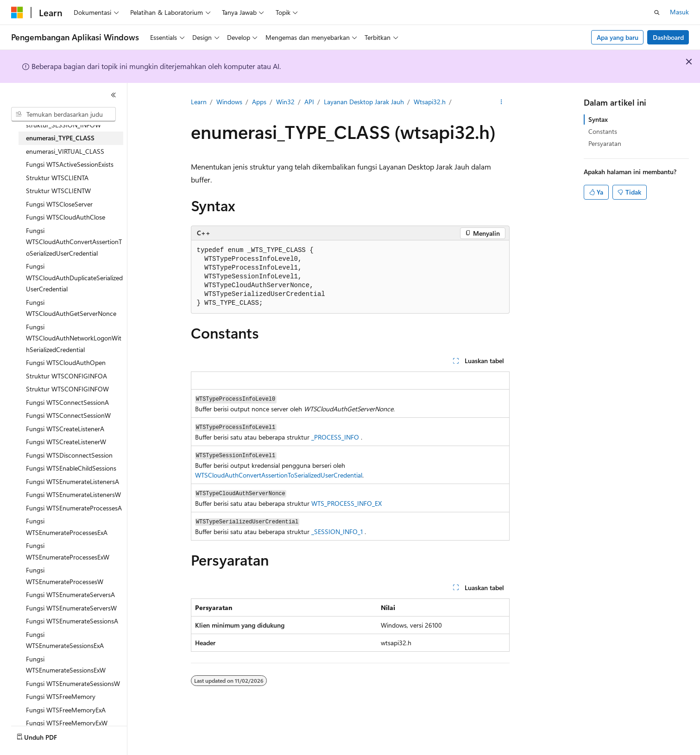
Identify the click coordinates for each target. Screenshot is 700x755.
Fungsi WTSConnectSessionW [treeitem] (68, 415)
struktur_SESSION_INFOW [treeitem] (63, 125)
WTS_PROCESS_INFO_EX (347, 503)
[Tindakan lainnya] (501, 102)
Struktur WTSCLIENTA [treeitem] (57, 178)
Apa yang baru (618, 37)
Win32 (285, 102)
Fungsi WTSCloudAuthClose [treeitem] (66, 217)
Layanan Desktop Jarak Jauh (364, 102)
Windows (229, 102)
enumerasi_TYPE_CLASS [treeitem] (60, 138)
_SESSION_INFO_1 (337, 532)
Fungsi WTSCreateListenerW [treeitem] (66, 442)
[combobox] (63, 114)
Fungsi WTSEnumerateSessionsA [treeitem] (72, 621)
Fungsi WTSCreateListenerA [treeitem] (65, 429)
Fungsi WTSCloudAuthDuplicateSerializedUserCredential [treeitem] (74, 277)
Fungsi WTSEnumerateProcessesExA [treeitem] (67, 527)
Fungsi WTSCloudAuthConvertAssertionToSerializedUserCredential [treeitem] (74, 242)
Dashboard (668, 37)
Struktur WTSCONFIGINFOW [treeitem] (67, 389)
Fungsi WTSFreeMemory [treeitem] (61, 696)
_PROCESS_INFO (335, 437)
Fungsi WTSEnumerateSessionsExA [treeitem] (65, 640)
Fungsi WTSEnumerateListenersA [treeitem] (73, 481)
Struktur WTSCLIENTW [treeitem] (58, 191)
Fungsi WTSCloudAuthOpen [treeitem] (66, 362)
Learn (199, 102)
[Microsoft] (17, 13)
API (309, 102)
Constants (603, 131)
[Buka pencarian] (657, 13)
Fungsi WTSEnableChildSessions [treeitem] (71, 468)
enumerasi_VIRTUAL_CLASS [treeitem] (65, 151)
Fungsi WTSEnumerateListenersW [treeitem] (73, 494)
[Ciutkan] (114, 95)
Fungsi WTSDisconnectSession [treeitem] (69, 455)
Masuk (679, 12)
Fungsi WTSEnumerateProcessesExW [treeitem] (68, 551)
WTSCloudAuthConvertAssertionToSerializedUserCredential (279, 475)
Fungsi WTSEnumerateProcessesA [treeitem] (74, 508)
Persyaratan (605, 143)
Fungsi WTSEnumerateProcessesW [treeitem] (65, 576)
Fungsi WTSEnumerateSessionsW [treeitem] (73, 683)
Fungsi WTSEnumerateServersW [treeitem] (71, 608)
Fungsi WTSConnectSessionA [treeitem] (67, 402)
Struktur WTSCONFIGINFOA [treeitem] (66, 376)
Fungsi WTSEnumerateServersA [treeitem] (70, 595)
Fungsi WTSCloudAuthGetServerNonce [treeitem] (71, 308)
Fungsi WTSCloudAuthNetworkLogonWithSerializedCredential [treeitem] (74, 338)
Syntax (598, 119)
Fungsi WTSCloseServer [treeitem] (59, 204)
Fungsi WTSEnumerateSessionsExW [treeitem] (66, 665)
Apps (259, 102)
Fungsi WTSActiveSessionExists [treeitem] (70, 164)
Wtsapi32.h (430, 102)
